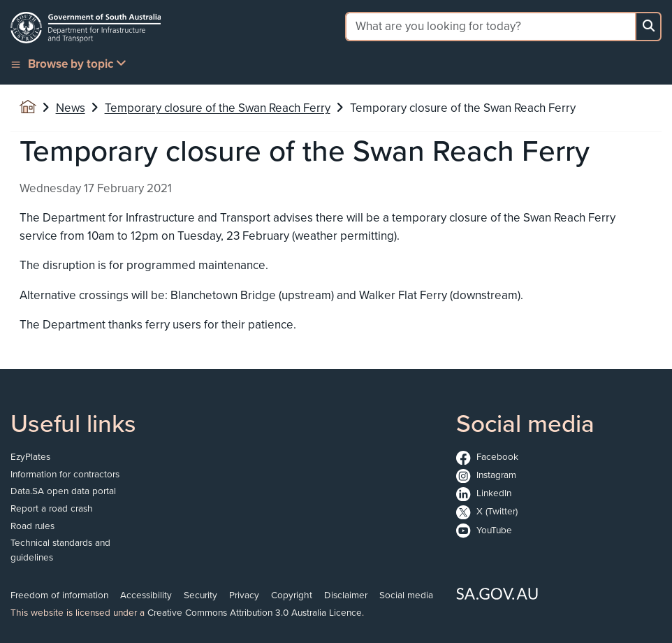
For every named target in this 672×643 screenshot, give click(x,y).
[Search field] (490, 27)
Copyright (292, 594)
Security (200, 594)
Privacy (244, 594)
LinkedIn (484, 492)
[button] (70, 64)
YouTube (484, 529)
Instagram (486, 474)
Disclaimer (346, 594)
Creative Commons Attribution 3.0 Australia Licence (255, 612)
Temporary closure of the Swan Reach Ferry (218, 108)
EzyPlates (30, 456)
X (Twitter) (487, 511)
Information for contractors (65, 474)
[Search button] (648, 27)
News (71, 108)
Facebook (487, 456)
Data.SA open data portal (63, 490)
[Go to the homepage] (86, 28)
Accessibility (146, 594)
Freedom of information (59, 594)
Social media (406, 594)
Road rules (32, 525)
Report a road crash (52, 508)
